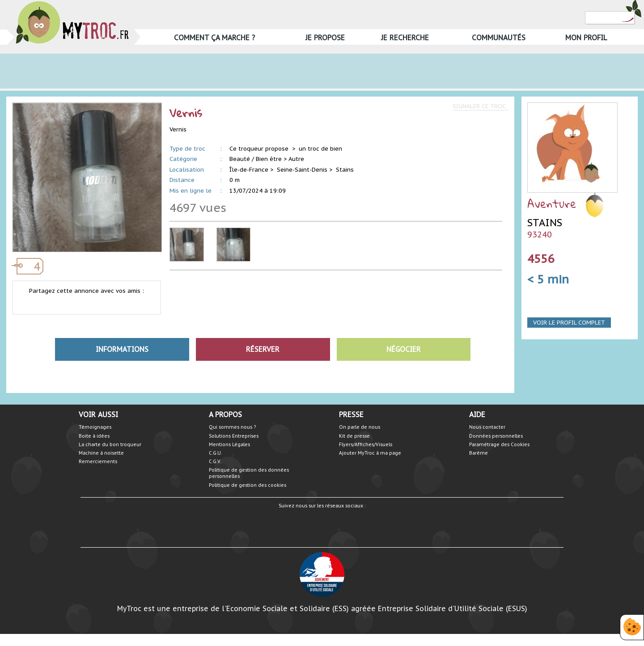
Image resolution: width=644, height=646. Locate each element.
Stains (345, 170)
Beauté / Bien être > (258, 159)
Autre (296, 159)
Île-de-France (249, 170)
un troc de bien (320, 149)
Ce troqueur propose (260, 149)
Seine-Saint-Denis (302, 170)
